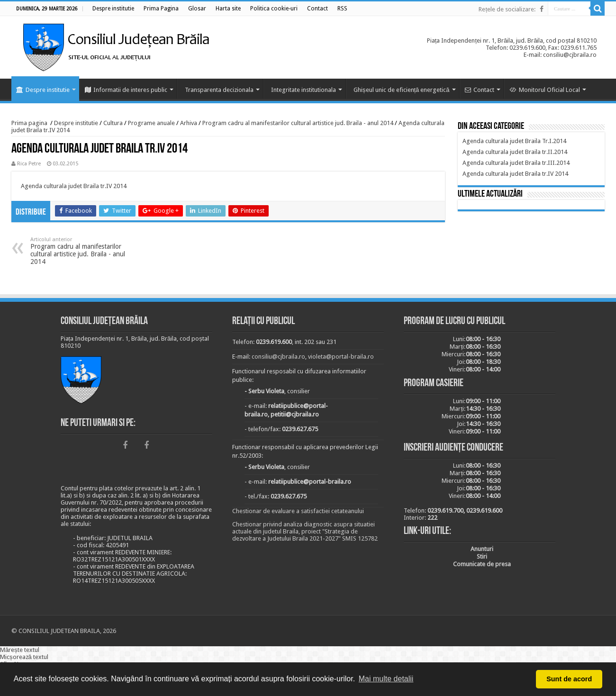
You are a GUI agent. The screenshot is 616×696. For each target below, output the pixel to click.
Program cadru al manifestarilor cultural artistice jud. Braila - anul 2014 (298, 123)
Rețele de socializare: (507, 9)
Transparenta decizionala (219, 90)
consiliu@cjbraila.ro (278, 357)
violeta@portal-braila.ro (341, 357)
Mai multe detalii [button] (386, 679)
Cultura (113, 123)
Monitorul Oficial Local (545, 90)
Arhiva (189, 123)
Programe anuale (151, 123)
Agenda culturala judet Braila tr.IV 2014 (74, 186)
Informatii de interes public (126, 90)
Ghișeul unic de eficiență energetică (402, 90)
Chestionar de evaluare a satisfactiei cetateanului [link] (298, 511)
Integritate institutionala (303, 90)
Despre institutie (43, 90)
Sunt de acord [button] (569, 679)
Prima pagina (29, 123)
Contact (480, 90)
